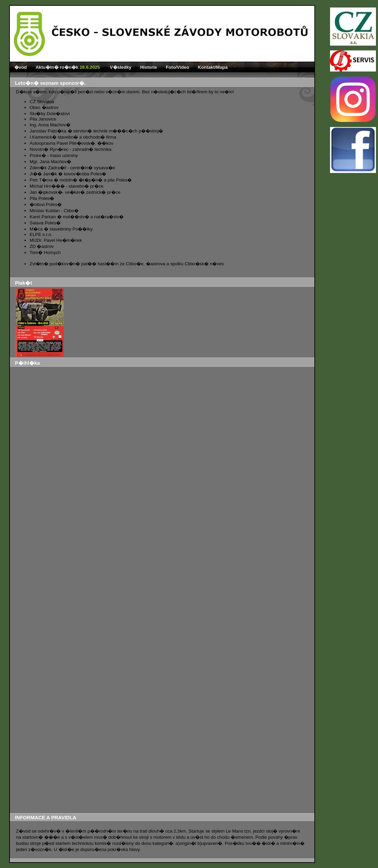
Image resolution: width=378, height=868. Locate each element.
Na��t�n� (119, 591)
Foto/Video (177, 67)
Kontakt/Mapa (213, 67)
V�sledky (121, 67)
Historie (149, 67)
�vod (21, 67)
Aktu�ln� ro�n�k (68, 67)
